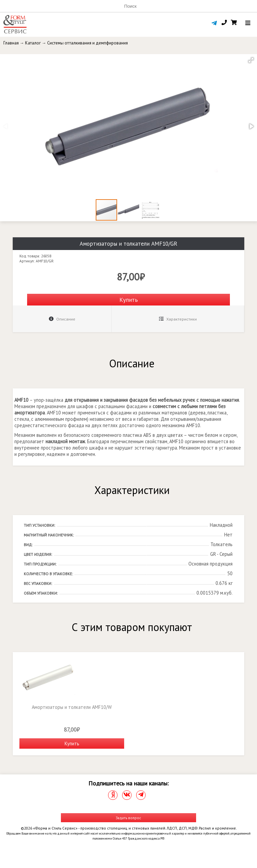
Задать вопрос (128, 818)
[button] (251, 60)
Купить (129, 300)
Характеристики (178, 319)
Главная (11, 43)
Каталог (33, 43)
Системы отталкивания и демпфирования (88, 43)
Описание (62, 319)
